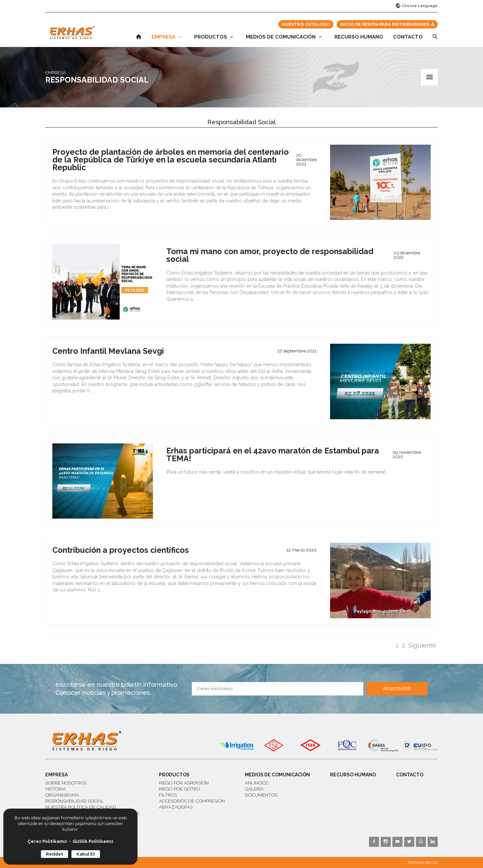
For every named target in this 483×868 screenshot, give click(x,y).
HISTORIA (56, 789)
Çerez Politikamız (47, 841)
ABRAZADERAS (176, 807)
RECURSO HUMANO (359, 37)
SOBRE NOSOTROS (66, 783)
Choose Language (417, 6)
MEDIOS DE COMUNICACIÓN (284, 37)
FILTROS (168, 795)
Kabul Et (86, 854)
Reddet (55, 854)
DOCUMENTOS (261, 795)
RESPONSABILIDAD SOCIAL (74, 801)
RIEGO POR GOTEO (179, 789)
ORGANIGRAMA (62, 795)
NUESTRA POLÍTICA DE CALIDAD (81, 807)
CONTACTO (408, 37)
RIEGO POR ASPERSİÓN (184, 783)
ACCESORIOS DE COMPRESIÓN (192, 801)
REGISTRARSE (397, 689)
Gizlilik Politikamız (93, 841)
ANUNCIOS (257, 783)
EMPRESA (167, 37)
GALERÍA (254, 789)
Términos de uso (423, 863)
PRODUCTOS (214, 37)
